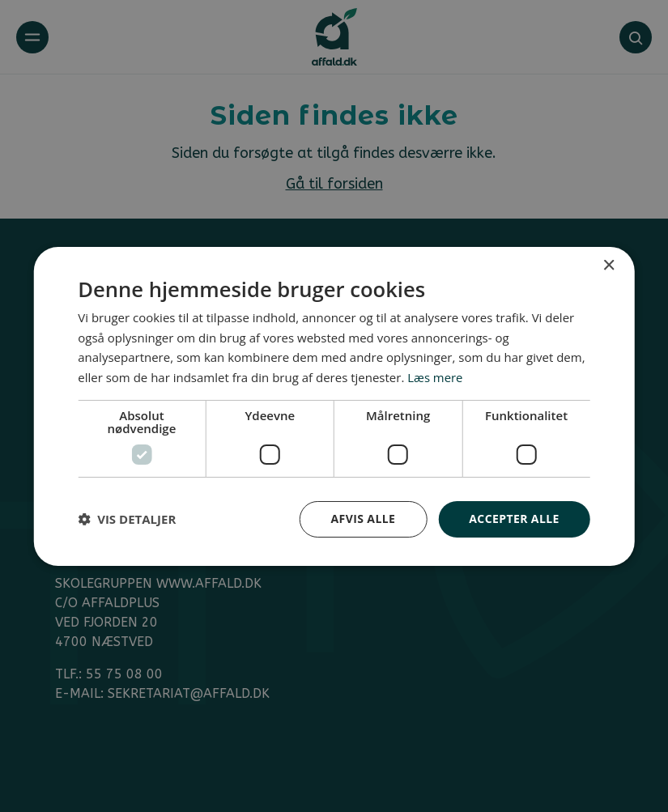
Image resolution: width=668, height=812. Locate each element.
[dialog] (334, 406)
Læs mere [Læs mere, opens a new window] (435, 377)
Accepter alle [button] (514, 519)
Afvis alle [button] (364, 519)
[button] (127, 519)
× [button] (608, 265)
